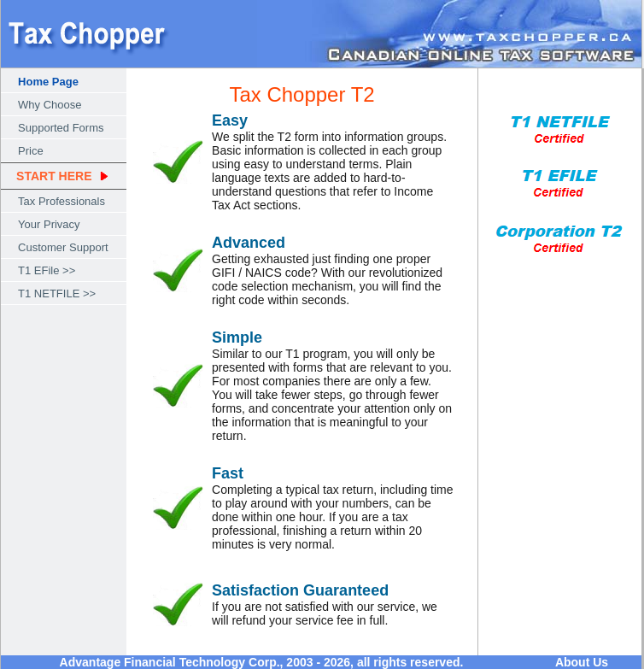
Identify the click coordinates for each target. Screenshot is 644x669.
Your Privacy (49, 224)
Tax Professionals (61, 201)
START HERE (54, 176)
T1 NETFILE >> (57, 293)
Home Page (48, 82)
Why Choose (50, 105)
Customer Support (63, 247)
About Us (582, 662)
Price (31, 151)
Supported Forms (61, 128)
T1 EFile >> (47, 270)
